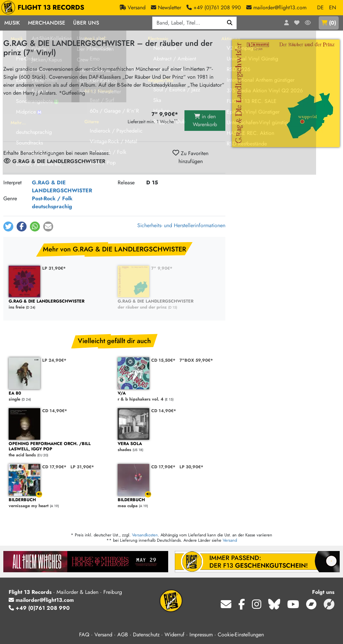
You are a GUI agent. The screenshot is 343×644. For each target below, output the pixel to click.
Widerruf (174, 635)
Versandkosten (145, 535)
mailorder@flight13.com (41, 600)
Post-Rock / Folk (52, 198)
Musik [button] (12, 23)
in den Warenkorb (205, 120)
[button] (8, 227)
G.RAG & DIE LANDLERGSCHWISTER (62, 186)
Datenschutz (146, 635)
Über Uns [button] (86, 23)
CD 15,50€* (163, 360)
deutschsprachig (52, 206)
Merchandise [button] (47, 23)
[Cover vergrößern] (286, 93)
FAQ (84, 635)
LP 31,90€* (54, 268)
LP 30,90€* (191, 467)
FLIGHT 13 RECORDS (44, 8)
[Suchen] (230, 23)
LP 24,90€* (54, 360)
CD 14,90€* (55, 411)
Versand (230, 540)
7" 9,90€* (162, 268)
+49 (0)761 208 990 (39, 608)
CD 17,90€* (54, 467)
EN (333, 7)
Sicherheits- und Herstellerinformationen (181, 225)
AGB (123, 635)
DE (320, 7)
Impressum (201, 635)
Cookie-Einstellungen (241, 635)
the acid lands (60, 450)
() (329, 23)
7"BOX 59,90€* (196, 360)
